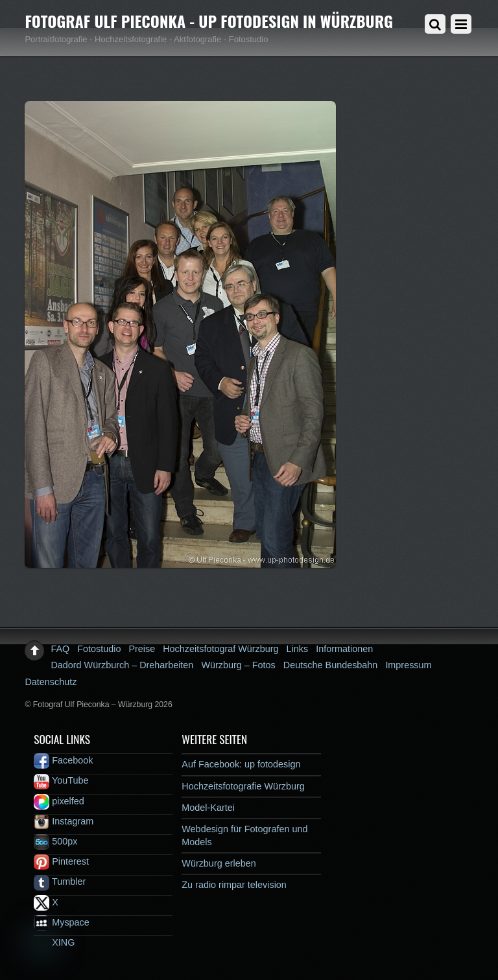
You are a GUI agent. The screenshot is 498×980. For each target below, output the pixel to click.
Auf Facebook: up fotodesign (241, 764)
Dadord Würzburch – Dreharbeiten (122, 665)
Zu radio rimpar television (234, 885)
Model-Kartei (208, 808)
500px (55, 841)
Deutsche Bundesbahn (331, 665)
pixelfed (59, 801)
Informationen (344, 649)
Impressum (408, 665)
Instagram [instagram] (64, 821)
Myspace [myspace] (62, 922)
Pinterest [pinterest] (61, 861)
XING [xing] (54, 942)
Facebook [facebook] (63, 760)
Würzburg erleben (219, 863)
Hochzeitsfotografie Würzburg (243, 786)
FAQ (60, 649)
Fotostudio (99, 649)
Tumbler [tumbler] (60, 881)
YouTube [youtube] (61, 780)
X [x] (46, 902)
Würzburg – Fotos (238, 665)
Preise (142, 649)
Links (298, 649)
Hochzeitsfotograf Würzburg (220, 649)
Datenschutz (51, 682)
